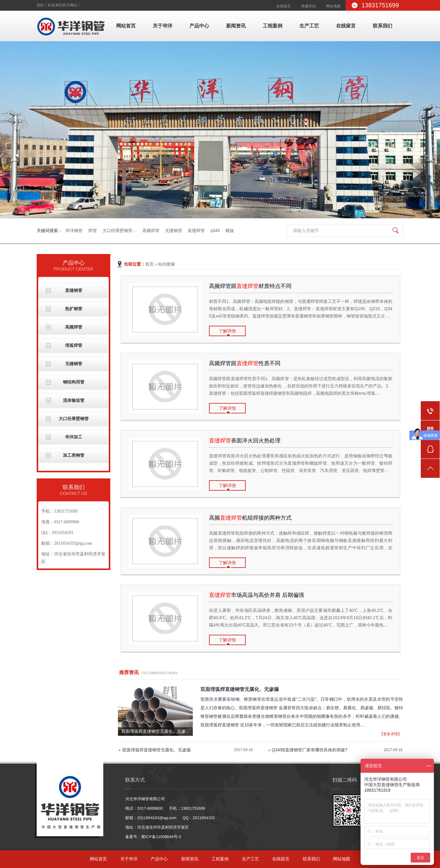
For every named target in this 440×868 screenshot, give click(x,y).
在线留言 (284, 6)
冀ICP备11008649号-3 (161, 837)
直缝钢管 (74, 291)
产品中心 (199, 26)
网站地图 (333, 6)
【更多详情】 (391, 734)
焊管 (93, 231)
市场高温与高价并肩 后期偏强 (257, 595)
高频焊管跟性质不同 (245, 363)
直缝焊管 (196, 231)
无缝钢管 (174, 231)
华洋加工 (74, 437)
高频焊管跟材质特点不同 (250, 286)
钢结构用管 (74, 382)
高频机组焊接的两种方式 (250, 518)
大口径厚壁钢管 (74, 419)
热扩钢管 (74, 309)
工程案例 (273, 26)
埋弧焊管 (74, 345)
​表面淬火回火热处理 (245, 441)
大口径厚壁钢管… (119, 231)
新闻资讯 (236, 26)
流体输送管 (74, 400)
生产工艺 (309, 26)
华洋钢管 (74, 231)
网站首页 (126, 26)
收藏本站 (309, 6)
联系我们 (383, 26)
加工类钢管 (74, 455)
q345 (215, 231)
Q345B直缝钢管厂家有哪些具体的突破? (310, 750)
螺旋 (230, 231)
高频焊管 (151, 231)
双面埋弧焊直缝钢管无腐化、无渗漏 (156, 750)
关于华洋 (163, 26)
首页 (149, 264)
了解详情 (227, 331)
